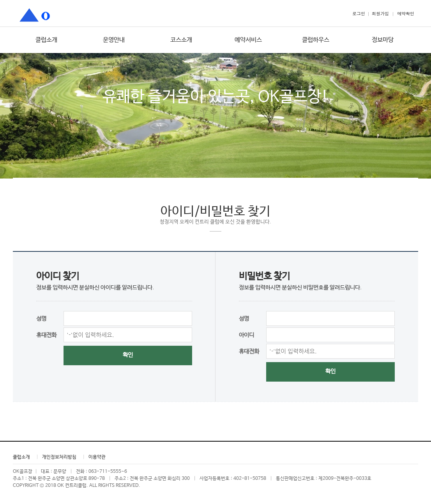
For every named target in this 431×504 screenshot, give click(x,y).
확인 (128, 355)
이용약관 (97, 457)
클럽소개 (46, 40)
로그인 (359, 13)
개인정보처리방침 (59, 457)
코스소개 (181, 40)
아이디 (246, 335)
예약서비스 (248, 40)
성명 (41, 319)
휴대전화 (46, 335)
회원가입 (380, 13)
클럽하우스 (316, 40)
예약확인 (406, 13)
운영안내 (114, 40)
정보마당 (383, 40)
